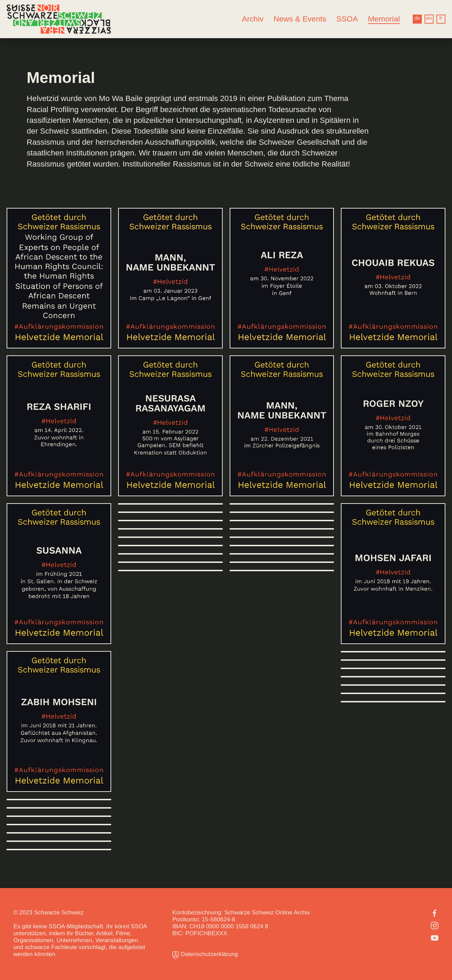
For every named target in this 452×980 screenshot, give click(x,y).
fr (441, 18)
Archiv (253, 19)
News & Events (300, 19)
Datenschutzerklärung (205, 955)
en (429, 18)
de (417, 18)
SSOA (347, 19)
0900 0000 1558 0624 (235, 926)
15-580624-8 (219, 919)
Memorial (384, 19)
